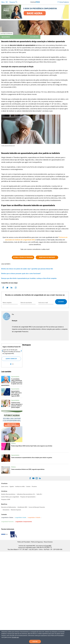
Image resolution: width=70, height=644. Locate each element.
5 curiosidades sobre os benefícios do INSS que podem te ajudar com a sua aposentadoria (12, 382)
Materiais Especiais (16, 510)
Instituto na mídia (20, 487)
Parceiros (34, 487)
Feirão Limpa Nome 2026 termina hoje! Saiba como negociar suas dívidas (32, 446)
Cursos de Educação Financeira (37, 507)
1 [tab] (11, 364)
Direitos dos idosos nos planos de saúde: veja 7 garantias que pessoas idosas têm (27, 269)
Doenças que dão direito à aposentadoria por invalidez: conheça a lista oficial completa (29, 278)
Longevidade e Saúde (21, 518)
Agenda (12, 487)
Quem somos (5, 487)
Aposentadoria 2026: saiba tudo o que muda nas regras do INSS (16, 394)
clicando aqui (15, 637)
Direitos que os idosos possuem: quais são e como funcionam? (21, 273)
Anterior (3, 351)
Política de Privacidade (24, 542)
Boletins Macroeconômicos (8, 494)
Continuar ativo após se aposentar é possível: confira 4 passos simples (17, 405)
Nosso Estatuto (48, 542)
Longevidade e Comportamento (24, 522)
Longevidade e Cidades (7, 518)
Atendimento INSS (22, 507)
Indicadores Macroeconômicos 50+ (26, 494)
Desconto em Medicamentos (9, 507)
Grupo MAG (48, 546)
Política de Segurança (37, 542)
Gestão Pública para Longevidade (10, 497)
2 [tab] (13, 364)
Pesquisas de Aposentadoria (28, 497)
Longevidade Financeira (7, 522)
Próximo (21, 351)
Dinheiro (13, 444)
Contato (28, 487)
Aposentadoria (6, 37)
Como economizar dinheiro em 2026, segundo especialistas (28, 469)
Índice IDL (39, 494)
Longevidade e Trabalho (34, 518)
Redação (15, 321)
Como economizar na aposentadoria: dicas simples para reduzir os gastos (32, 458)
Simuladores (6, 510)
